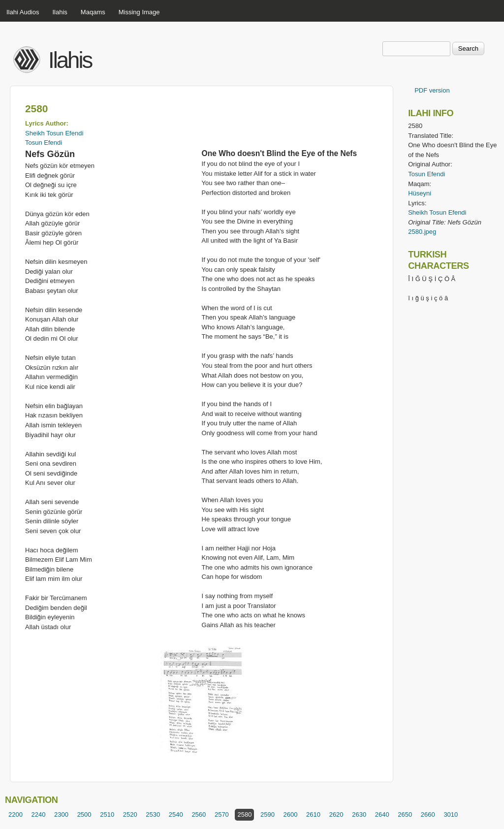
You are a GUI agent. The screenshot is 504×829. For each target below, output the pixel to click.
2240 (39, 814)
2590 (268, 814)
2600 (291, 814)
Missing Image (139, 12)
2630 (359, 814)
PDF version (432, 90)
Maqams (93, 12)
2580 (244, 814)
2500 (84, 814)
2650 (405, 814)
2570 (222, 814)
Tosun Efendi (44, 143)
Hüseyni (420, 193)
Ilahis (60, 12)
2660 (428, 814)
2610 (313, 814)
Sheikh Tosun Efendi (54, 133)
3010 (451, 814)
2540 (176, 814)
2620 (336, 814)
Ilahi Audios (23, 12)
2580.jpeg (422, 232)
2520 (130, 814)
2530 (153, 814)
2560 (199, 814)
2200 (16, 814)
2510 (107, 814)
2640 (382, 814)
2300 (61, 814)
